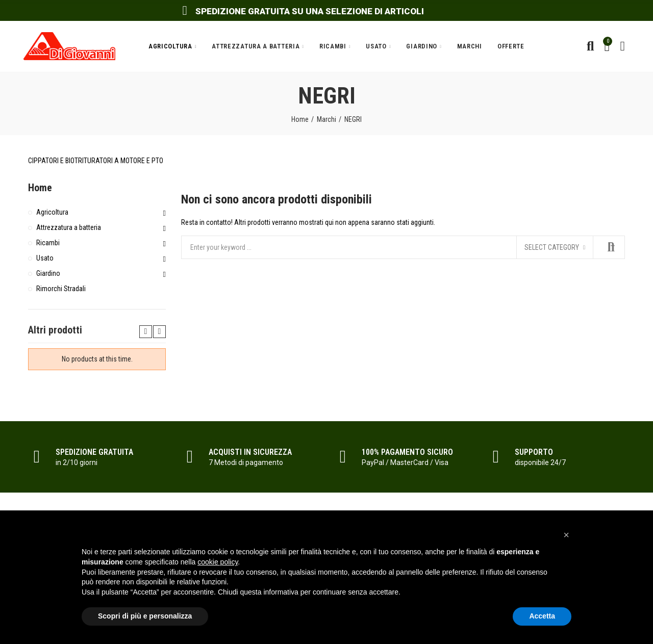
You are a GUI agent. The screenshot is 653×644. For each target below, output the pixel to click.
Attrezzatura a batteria (69, 227)
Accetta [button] (542, 616)
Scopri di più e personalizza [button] (145, 616)
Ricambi (48, 243)
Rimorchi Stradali (61, 289)
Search (609, 247)
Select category (552, 247)
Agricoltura (52, 212)
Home (40, 188)
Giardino (48, 273)
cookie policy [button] (218, 562)
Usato (45, 258)
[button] (566, 535)
